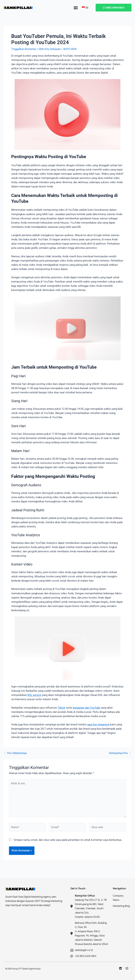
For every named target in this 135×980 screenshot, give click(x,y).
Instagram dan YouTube (86, 708)
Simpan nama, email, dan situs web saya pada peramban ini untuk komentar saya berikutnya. (68, 840)
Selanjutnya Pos (120, 753)
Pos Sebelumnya (15, 753)
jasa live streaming (98, 725)
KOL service (34, 695)
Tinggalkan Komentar (24, 49)
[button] (76, 8)
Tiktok (61, 708)
